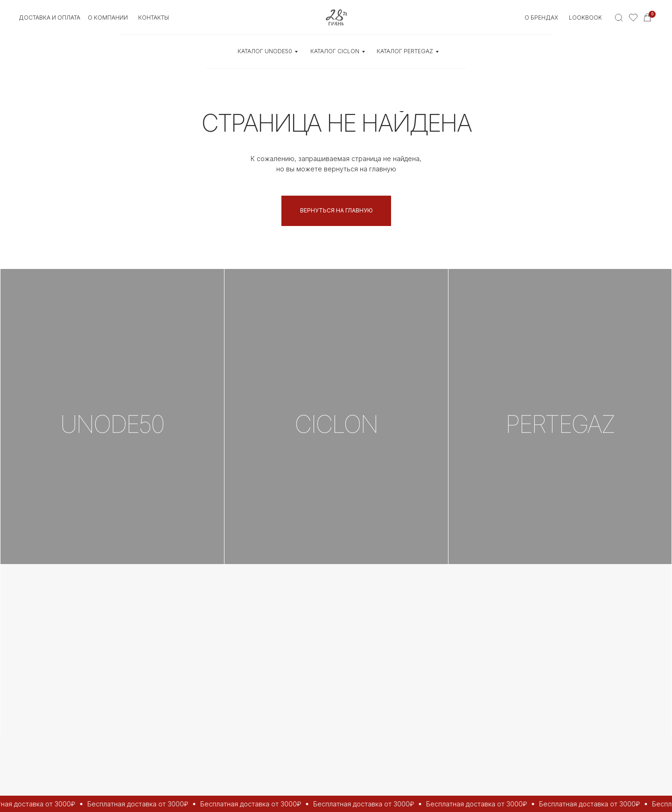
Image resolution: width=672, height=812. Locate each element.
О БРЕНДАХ (541, 18)
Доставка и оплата (49, 18)
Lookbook (585, 18)
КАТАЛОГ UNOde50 (265, 51)
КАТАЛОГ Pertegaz (405, 51)
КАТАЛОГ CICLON (335, 51)
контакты (154, 18)
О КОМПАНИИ (108, 18)
